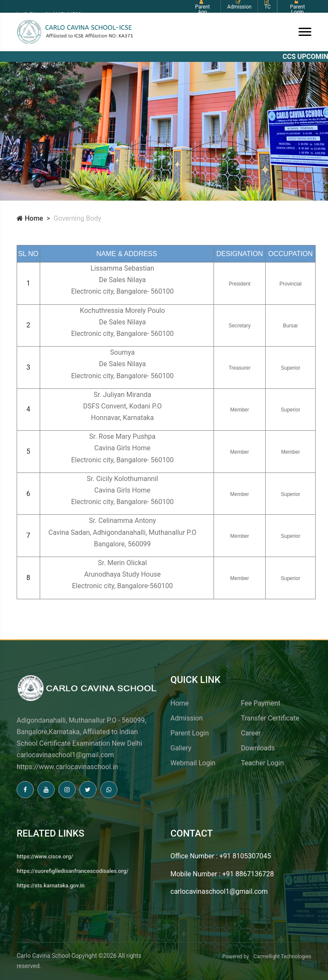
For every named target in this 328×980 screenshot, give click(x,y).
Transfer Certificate (270, 718)
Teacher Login (262, 763)
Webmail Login (193, 763)
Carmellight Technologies (283, 957)
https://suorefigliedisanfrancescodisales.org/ (73, 871)
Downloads (258, 748)
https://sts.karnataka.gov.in (51, 885)
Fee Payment (261, 703)
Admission (187, 718)
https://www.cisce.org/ (45, 856)
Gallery (181, 748)
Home (30, 218)
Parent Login (190, 733)
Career (251, 733)
